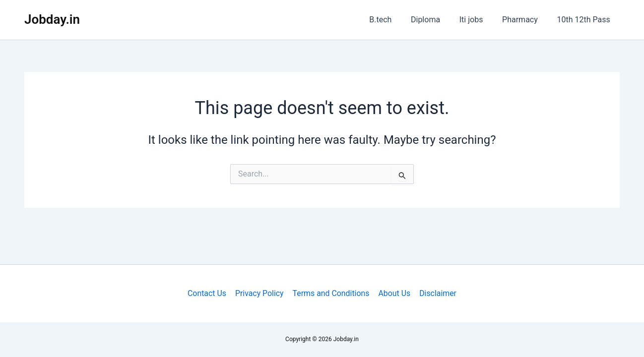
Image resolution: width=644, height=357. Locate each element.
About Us (394, 293)
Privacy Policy (260, 293)
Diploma (437, 20)
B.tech (395, 20)
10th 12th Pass (585, 20)
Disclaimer (436, 293)
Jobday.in (52, 19)
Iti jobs (479, 20)
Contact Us (208, 293)
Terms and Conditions (331, 293)
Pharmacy (525, 20)
